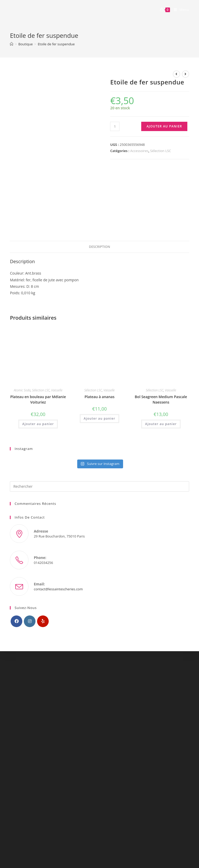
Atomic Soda (22, 390)
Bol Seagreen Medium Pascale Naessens (161, 399)
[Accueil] (12, 44)
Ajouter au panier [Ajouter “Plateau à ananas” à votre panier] (99, 418)
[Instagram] (30, 621)
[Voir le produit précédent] (176, 74)
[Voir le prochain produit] (186, 74)
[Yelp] (43, 621)
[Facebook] (16, 621)
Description (99, 247)
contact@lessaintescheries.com (58, 589)
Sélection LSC (161, 151)
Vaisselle (57, 390)
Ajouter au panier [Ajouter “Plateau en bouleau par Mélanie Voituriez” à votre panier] (38, 424)
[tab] (99, 247)
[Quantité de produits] (115, 126)
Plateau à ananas (99, 397)
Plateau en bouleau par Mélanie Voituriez (38, 399)
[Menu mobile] (180, 10)
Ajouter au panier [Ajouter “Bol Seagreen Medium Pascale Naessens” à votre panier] (161, 424)
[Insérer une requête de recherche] (99, 486)
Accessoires (139, 151)
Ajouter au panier (164, 126)
